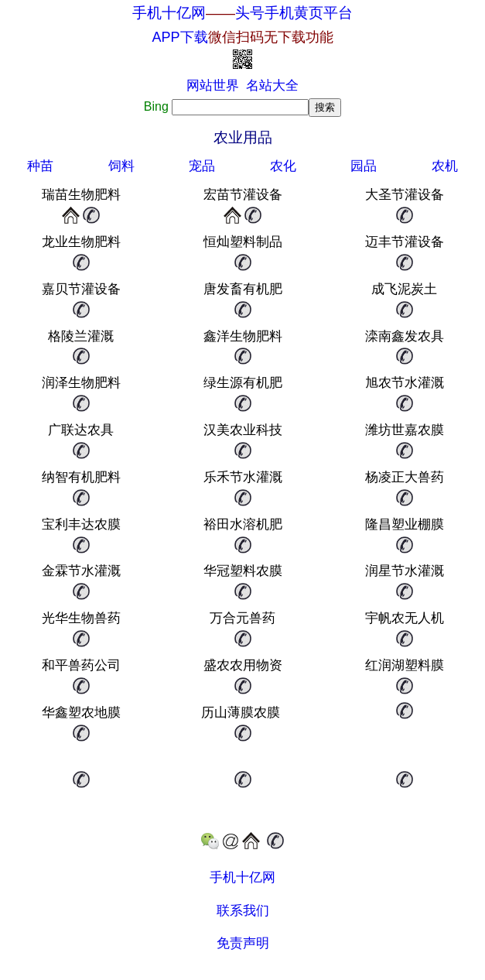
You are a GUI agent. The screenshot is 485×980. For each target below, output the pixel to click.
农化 (283, 166)
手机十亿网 (169, 13)
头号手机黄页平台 (294, 13)
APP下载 (242, 37)
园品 (364, 166)
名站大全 (272, 86)
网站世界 (213, 86)
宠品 (202, 166)
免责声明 (243, 943)
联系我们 (243, 911)
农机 (445, 166)
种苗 (40, 166)
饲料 (121, 166)
